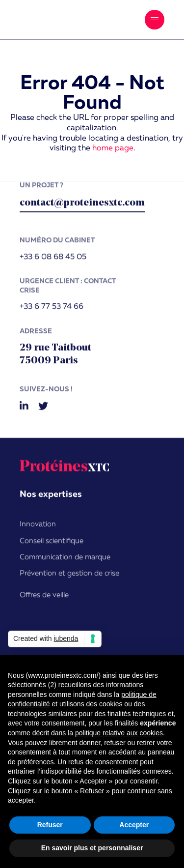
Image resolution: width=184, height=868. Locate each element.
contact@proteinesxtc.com (82, 205)
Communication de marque (65, 560)
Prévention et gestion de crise (69, 576)
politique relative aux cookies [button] (119, 733)
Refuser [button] (50, 825)
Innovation (38, 527)
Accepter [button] (134, 825)
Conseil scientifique (52, 543)
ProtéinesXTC (61, 20)
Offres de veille (44, 597)
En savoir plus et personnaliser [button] (92, 848)
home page (113, 148)
